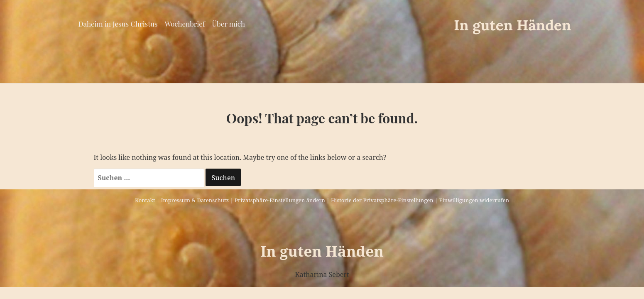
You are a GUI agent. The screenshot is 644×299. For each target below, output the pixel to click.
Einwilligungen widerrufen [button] (474, 200)
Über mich (229, 24)
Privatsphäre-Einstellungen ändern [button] (280, 200)
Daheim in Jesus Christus (118, 24)
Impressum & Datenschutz (195, 200)
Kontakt (145, 200)
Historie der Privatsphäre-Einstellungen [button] (382, 200)
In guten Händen (513, 25)
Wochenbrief (185, 24)
